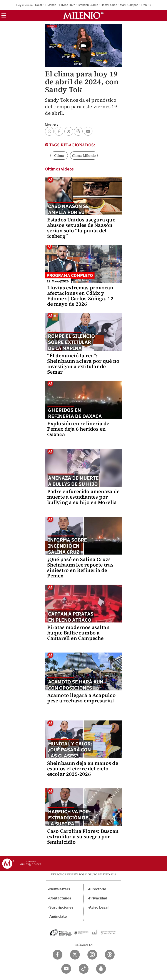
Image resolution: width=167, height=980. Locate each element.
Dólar (39, 5)
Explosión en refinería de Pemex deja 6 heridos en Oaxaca (78, 429)
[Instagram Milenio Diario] (92, 955)
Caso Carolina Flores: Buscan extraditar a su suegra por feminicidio (83, 837)
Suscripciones (61, 907)
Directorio (98, 889)
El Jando (50, 5)
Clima (59, 155)
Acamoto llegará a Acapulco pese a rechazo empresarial (81, 698)
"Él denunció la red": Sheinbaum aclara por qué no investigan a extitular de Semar (83, 364)
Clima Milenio (84, 155)
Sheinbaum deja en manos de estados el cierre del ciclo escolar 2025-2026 (83, 769)
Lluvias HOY (67, 5)
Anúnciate (58, 917)
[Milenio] (83, 15)
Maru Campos (129, 5)
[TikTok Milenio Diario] (84, 969)
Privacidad (98, 898)
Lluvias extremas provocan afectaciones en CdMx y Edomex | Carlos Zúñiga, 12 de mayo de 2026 (80, 296)
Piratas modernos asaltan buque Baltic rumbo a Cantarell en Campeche (78, 633)
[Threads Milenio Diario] (110, 955)
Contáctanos (60, 898)
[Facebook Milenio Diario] (58, 955)
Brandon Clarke (88, 5)
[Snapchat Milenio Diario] (101, 969)
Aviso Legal (99, 907)
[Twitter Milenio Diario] (75, 955)
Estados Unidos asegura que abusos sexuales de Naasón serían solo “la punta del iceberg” (81, 228)
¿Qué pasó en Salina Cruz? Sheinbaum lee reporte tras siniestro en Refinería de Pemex (80, 568)
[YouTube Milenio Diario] (66, 969)
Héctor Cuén (109, 5)
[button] (4, 17)
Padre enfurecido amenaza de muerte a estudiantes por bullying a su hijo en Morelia (83, 497)
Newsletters (60, 889)
